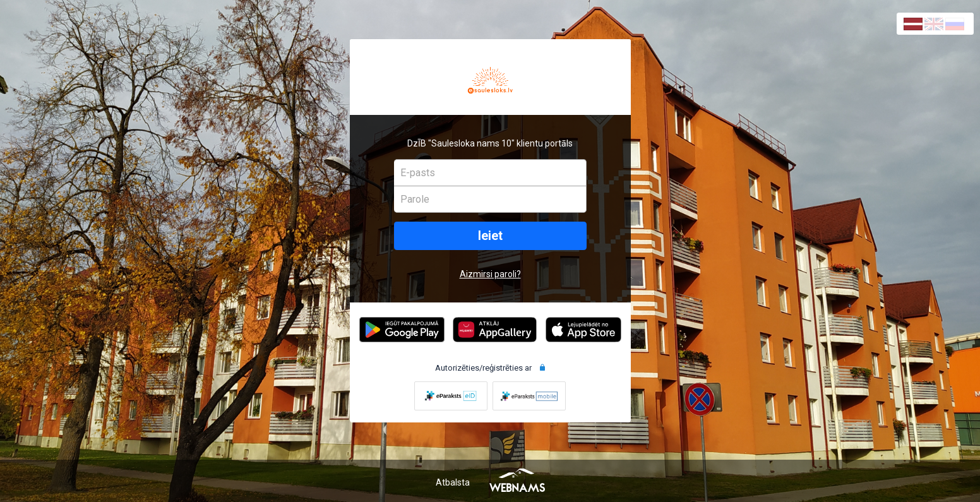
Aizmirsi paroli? (490, 274)
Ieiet (490, 236)
